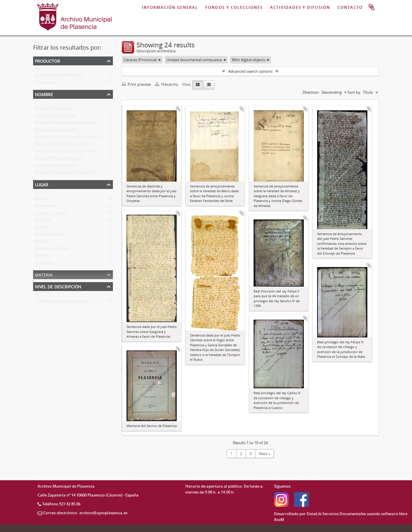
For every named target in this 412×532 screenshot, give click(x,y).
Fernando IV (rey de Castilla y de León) (68, 138)
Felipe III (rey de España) (56, 166)
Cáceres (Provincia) (51, 214)
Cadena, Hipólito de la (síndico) (61, 145)
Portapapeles (372, 7)
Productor (47, 60)
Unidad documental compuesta (62, 302)
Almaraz (41, 242)
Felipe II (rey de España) (55, 117)
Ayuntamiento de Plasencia (58, 76)
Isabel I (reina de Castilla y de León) (65, 152)
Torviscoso (44, 264)
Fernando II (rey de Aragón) (58, 159)
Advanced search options (250, 71)
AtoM (279, 520)
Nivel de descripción (58, 286)
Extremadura (46, 207)
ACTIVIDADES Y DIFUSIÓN (300, 7)
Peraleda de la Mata (52, 250)
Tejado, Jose (45, 83)
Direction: (311, 92)
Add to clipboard (178, 109)
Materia (44, 274)
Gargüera (42, 228)
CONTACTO (350, 7)
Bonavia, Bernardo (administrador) (65, 174)
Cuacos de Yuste (49, 235)
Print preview (136, 84)
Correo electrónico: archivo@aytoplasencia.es (85, 513)
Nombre (44, 94)
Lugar (42, 184)
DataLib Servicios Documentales (336, 514)
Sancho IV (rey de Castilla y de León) (66, 124)
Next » (265, 454)
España (41, 200)
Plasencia (42, 221)
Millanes (42, 257)
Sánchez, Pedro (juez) (53, 110)
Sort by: (354, 92)
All (36, 69)
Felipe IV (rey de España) (56, 131)
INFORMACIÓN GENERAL (170, 7)
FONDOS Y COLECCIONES (234, 7)
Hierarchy (167, 84)
